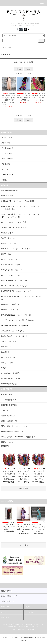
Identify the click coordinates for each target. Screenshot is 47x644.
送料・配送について (9, 421)
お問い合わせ (5, 617)
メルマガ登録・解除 (19, 629)
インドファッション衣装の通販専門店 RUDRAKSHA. (25, 638)
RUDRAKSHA (7, 394)
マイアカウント (6, 607)
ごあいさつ (6, 410)
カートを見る (29, 612)
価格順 (26, 62)
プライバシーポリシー (32, 627)
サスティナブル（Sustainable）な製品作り (18, 437)
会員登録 (28, 607)
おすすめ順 (18, 62)
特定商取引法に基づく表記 (16, 627)
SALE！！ (11, 47)
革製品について (7, 442)
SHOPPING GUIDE (9, 405)
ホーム (4, 47)
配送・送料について (28, 624)
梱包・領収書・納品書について (14, 431)
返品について (39, 624)
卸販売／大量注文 (8, 416)
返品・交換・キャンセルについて (14, 426)
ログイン (4, 612)
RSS (28, 629)
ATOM (32, 629)
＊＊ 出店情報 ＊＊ (9, 400)
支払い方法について (15, 624)
